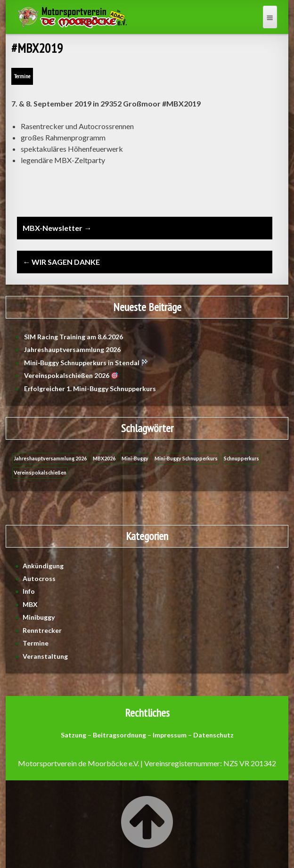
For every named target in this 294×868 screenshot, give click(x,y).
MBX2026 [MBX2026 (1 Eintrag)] (104, 458)
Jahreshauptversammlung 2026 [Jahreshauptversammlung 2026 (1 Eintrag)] (50, 458)
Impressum (170, 735)
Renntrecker (42, 630)
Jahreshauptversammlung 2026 (73, 349)
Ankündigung (43, 566)
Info (29, 591)
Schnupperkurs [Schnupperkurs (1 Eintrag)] (241, 458)
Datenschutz (213, 735)
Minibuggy (39, 617)
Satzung (73, 735)
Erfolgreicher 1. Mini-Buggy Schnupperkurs (90, 389)
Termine (22, 76)
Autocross (39, 578)
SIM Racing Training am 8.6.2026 (73, 337)
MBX (30, 604)
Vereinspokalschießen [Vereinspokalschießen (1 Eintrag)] (40, 472)
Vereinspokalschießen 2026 (71, 375)
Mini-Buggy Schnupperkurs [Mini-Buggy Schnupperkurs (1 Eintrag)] (186, 458)
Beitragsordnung (119, 735)
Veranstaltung (45, 656)
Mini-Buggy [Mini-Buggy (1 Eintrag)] (135, 458)
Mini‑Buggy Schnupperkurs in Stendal (86, 363)
